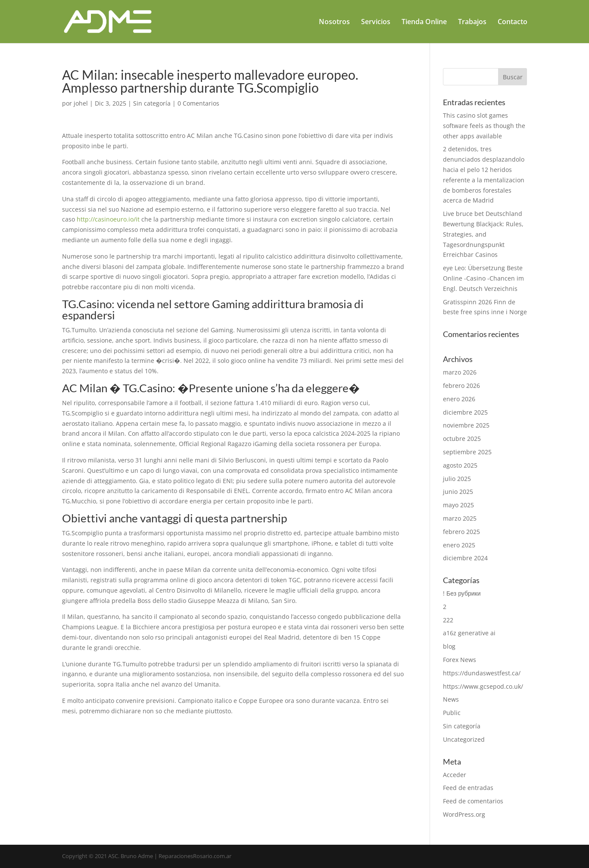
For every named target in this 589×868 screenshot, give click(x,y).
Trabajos (472, 22)
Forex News (460, 660)
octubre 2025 (462, 439)
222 (448, 620)
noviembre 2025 (466, 425)
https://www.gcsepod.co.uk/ (483, 686)
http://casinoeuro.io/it (108, 219)
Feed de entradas (468, 788)
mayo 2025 (458, 505)
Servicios (376, 22)
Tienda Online (424, 22)
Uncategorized (464, 739)
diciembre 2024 (465, 558)
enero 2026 (459, 399)
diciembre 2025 (465, 412)
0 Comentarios (198, 103)
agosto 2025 (460, 465)
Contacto (513, 22)
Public (452, 713)
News (451, 699)
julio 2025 (457, 479)
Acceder (455, 775)
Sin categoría (152, 103)
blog (449, 646)
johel (81, 103)
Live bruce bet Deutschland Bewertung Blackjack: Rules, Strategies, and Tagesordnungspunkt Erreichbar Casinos (483, 234)
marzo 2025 (460, 518)
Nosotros (334, 22)
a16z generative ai (469, 633)
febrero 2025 (461, 532)
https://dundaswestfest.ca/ (482, 673)
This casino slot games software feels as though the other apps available (484, 126)
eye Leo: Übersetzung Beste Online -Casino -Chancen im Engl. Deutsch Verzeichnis (483, 278)
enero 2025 (459, 545)
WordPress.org (464, 814)
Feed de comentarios (473, 801)
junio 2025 (458, 492)
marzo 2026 (460, 372)
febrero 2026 (461, 386)
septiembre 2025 (467, 452)
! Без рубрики (462, 593)
